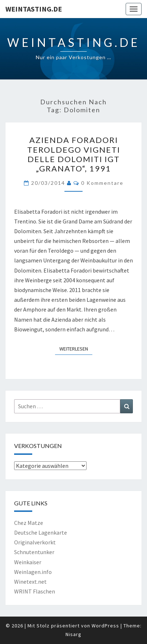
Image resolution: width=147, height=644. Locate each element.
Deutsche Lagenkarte (41, 532)
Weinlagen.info (33, 572)
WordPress (105, 626)
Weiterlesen (76, 348)
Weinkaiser (28, 562)
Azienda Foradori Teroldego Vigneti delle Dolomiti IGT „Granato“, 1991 (74, 154)
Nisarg (73, 634)
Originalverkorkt (35, 542)
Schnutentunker (34, 552)
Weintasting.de (34, 9)
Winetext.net (30, 582)
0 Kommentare (102, 183)
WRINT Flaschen (35, 591)
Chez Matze (29, 523)
